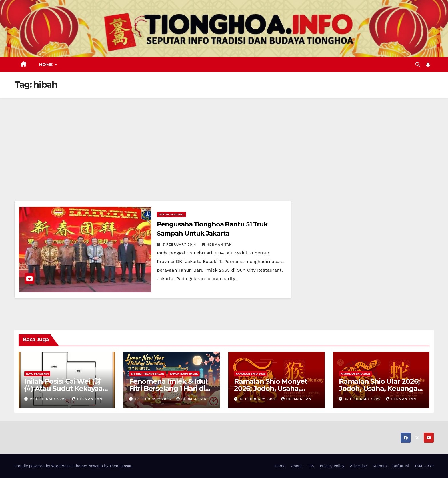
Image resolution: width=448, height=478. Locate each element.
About (297, 466)
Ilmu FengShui (37, 374)
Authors (380, 466)
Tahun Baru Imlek (184, 374)
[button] (418, 64)
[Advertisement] (224, 141)
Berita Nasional (171, 214)
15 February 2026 (363, 399)
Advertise (358, 466)
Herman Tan (217, 244)
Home (47, 65)
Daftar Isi (400, 466)
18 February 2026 (259, 399)
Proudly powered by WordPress (43, 466)
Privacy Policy (332, 466)
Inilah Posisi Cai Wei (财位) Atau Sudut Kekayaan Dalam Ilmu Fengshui (66, 388)
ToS (311, 466)
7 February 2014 (180, 244)
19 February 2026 (154, 399)
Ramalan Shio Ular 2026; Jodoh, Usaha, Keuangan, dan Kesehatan (381, 388)
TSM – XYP (424, 466)
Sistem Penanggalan (148, 374)
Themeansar (120, 466)
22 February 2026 (49, 399)
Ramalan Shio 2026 (251, 374)
